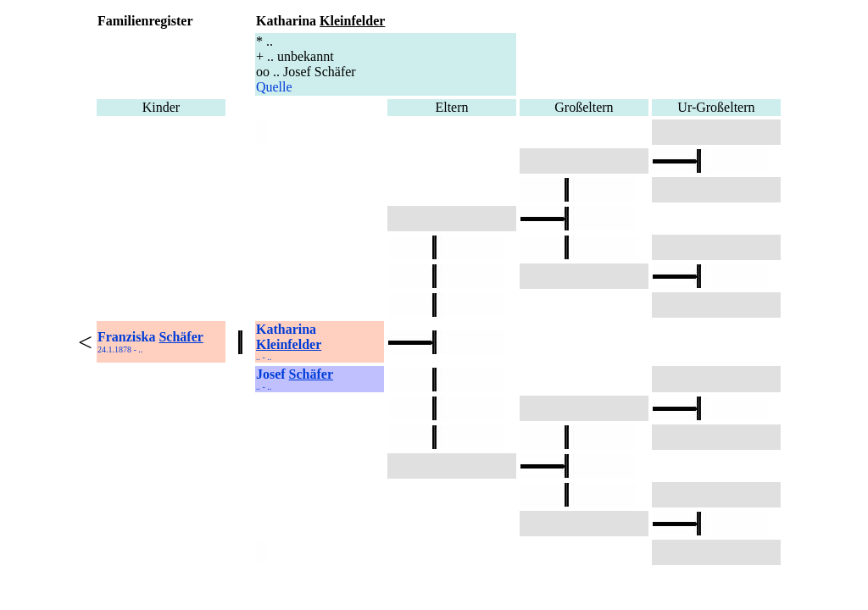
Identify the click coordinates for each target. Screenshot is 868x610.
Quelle (274, 87)
